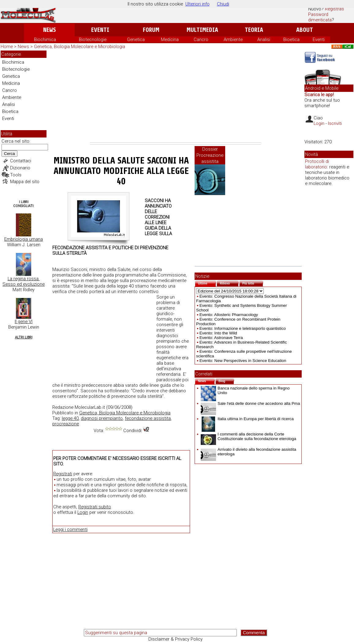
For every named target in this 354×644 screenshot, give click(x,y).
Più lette (253, 283)
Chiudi (223, 4)
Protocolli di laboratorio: (317, 164)
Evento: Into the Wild (218, 333)
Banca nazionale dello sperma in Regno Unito (245, 390)
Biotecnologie (93, 40)
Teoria (254, 30)
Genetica (136, 40)
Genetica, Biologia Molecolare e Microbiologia (80, 47)
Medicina (170, 40)
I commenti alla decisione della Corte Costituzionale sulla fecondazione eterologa (248, 436)
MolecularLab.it (90, 407)
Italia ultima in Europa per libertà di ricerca (247, 419)
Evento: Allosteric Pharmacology (229, 315)
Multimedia (202, 30)
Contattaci (21, 161)
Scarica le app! (319, 95)
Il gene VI (24, 322)
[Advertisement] (175, 96)
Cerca (9, 154)
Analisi (264, 40)
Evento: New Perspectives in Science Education (243, 361)
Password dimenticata (320, 17)
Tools (16, 175)
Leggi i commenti (70, 529)
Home (7, 47)
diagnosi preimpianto (102, 418)
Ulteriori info (197, 4)
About (305, 30)
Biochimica (45, 40)
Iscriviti (335, 123)
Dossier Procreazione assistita (210, 155)
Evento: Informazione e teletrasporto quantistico (243, 328)
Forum (151, 30)
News (49, 30)
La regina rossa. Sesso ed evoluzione (24, 281)
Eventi (100, 30)
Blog (226, 380)
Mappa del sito (25, 182)
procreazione (66, 424)
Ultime (207, 283)
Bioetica (291, 40)
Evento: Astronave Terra (221, 338)
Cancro (201, 40)
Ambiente (233, 40)
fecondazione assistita (148, 418)
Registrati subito (95, 507)
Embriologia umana (24, 239)
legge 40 (70, 418)
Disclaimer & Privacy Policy (175, 639)
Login (83, 512)
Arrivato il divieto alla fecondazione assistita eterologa (248, 452)
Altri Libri (24, 337)
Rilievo (229, 283)
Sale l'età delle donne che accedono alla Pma (250, 403)
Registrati (334, 9)
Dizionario (20, 168)
